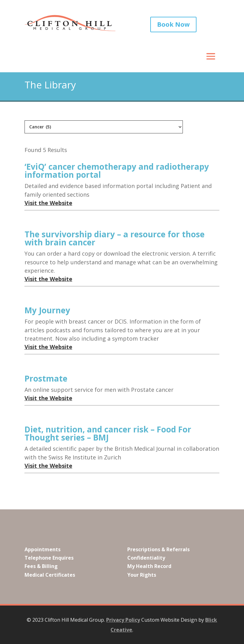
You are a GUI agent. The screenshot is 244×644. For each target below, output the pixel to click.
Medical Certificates (50, 575)
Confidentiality (146, 558)
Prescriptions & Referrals (158, 549)
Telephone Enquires (49, 558)
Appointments (43, 549)
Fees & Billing (41, 566)
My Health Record (149, 566)
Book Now (173, 24)
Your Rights (142, 575)
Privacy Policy (123, 620)
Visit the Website (48, 203)
